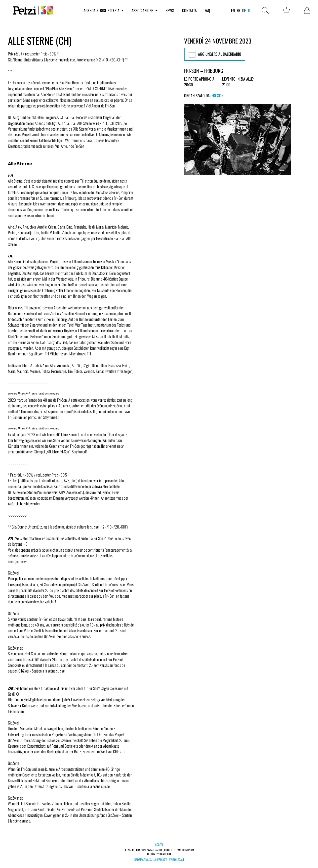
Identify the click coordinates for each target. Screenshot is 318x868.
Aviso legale (177, 860)
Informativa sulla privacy (150, 860)
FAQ (207, 10)
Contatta (189, 10)
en (233, 10)
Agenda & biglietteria (103, 10)
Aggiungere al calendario (215, 54)
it (249, 10)
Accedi (159, 844)
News (170, 10)
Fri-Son (217, 96)
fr (238, 10)
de (244, 10)
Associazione (144, 10)
